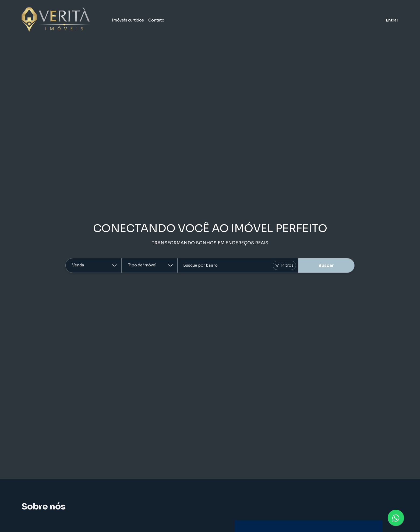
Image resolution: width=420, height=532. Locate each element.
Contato (156, 20)
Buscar (326, 265)
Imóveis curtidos (128, 20)
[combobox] (238, 265)
